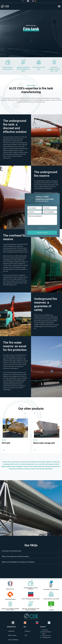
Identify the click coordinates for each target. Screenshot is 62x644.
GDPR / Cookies (12, 635)
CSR (26, 635)
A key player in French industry (51, 589)
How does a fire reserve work (12, 551)
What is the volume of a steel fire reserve (15, 556)
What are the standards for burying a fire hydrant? (18, 562)
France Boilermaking (10, 599)
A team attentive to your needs (51, 599)
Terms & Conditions (13, 640)
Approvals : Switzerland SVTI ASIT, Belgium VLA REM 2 (31, 609)
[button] (59, 6)
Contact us (27, 631)
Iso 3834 (51, 610)
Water (4, 440)
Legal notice (11, 631)
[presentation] (25, 413)
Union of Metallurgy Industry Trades (31, 599)
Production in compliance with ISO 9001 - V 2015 (10, 609)
